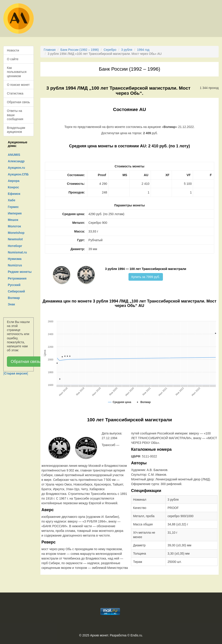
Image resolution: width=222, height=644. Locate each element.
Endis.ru (136, 635)
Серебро (110, 50)
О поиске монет (18, 85)
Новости (13, 50)
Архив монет (99, 635)
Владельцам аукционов (16, 130)
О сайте (13, 59)
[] (16, 373)
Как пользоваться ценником (17, 72)
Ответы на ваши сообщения (15, 115)
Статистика (15, 93)
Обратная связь (18, 102)
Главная (50, 50)
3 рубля (127, 50)
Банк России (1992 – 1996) (80, 50)
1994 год (143, 50)
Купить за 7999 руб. (146, 277)
